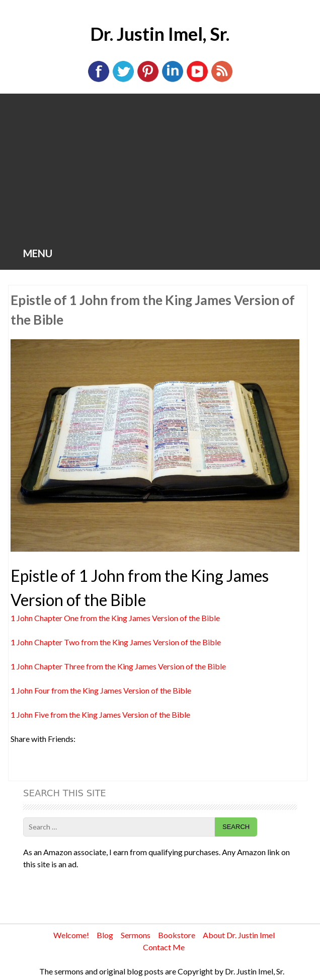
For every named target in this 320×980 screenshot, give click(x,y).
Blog (105, 935)
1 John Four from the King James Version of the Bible (101, 690)
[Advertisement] (160, 169)
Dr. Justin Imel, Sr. (160, 34)
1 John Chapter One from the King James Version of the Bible (115, 618)
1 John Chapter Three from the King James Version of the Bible (118, 666)
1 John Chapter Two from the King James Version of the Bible (116, 642)
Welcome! (71, 935)
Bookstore (177, 935)
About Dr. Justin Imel (239, 935)
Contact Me (164, 947)
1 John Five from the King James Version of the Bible (100, 714)
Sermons (136, 935)
